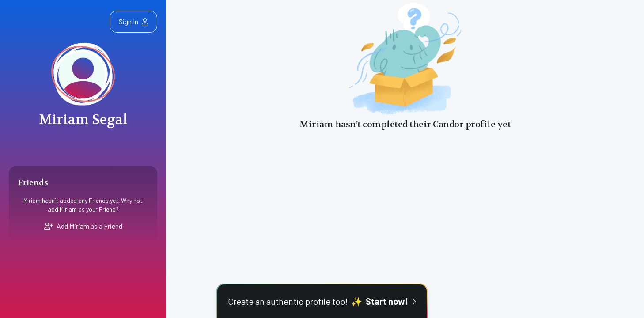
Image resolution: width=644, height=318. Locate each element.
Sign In (133, 21)
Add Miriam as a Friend (83, 226)
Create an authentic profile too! (322, 301)
